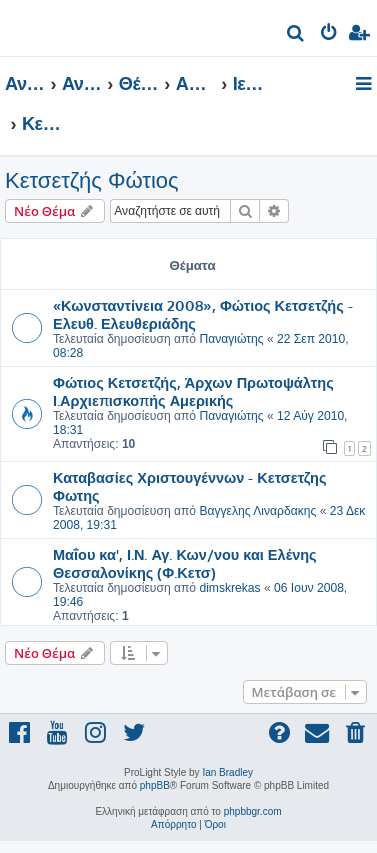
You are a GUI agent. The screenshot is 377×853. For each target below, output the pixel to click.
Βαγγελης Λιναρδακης (257, 511)
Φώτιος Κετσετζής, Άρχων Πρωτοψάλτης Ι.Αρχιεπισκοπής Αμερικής (193, 391)
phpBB (155, 785)
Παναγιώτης (231, 339)
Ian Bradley (227, 772)
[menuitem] (296, 35)
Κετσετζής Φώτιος (92, 180)
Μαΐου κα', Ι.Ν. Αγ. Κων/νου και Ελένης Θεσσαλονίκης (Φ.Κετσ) (185, 563)
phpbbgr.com (253, 811)
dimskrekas (229, 588)
